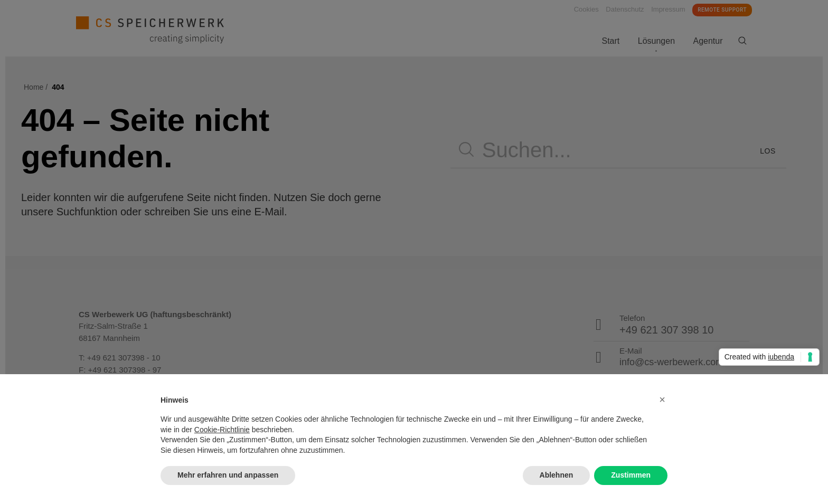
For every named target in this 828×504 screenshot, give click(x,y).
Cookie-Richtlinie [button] (222, 430)
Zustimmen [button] (631, 475)
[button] (662, 400)
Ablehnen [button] (557, 475)
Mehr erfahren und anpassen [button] (228, 475)
